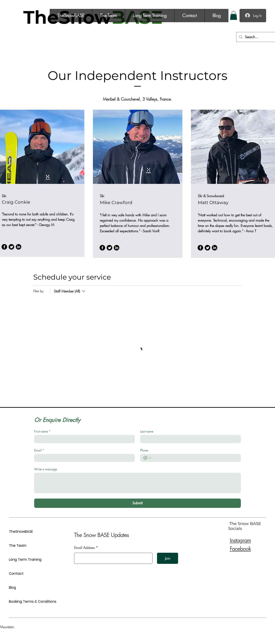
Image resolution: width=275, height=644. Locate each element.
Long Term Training (25, 560)
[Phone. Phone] (195, 458)
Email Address (84, 548)
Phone (144, 450)
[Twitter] (11, 247)
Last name (147, 431)
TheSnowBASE (21, 532)
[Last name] (189, 439)
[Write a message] (137, 483)
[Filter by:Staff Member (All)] (68, 291)
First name (42, 431)
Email (39, 450)
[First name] (83, 439)
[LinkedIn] (19, 247)
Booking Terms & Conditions (25, 601)
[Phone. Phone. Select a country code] (147, 458)
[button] (234, 15)
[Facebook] (4, 247)
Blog (12, 587)
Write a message (46, 469)
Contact (16, 573)
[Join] (168, 558)
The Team (18, 546)
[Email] (83, 458)
